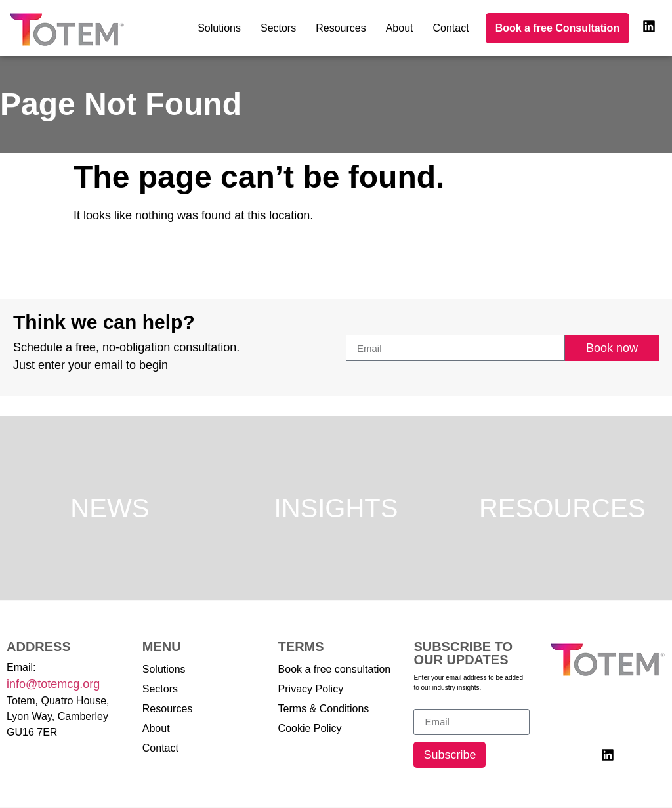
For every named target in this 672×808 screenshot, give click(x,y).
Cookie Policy (310, 728)
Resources (341, 28)
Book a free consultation (335, 669)
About (400, 28)
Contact (451, 28)
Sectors (278, 28)
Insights (336, 508)
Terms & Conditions (324, 709)
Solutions (219, 28)
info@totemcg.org (53, 684)
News (110, 508)
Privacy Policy (311, 689)
